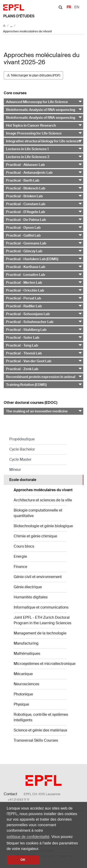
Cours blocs (24, 546)
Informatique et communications (41, 607)
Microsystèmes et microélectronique (45, 664)
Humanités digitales (31, 597)
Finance (20, 567)
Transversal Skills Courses (36, 740)
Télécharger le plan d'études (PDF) (33, 75)
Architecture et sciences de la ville (43, 500)
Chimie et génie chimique (35, 536)
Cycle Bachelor (22, 449)
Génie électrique (28, 587)
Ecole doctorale (23, 480)
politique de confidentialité (28, 837)
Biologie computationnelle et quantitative (38, 513)
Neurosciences (26, 684)
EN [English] (77, 7)
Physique (21, 704)
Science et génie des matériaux (40, 730)
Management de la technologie (40, 633)
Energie (20, 556)
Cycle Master (20, 459)
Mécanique (23, 674)
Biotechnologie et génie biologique (43, 526)
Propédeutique (22, 439)
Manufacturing (26, 643)
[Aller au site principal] (5, 26)
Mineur (15, 470)
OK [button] (23, 860)
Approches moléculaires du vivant (43, 490)
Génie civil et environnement (38, 577)
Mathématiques (27, 653)
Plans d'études (19, 16)
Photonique (23, 694)
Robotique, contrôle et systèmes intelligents (41, 717)
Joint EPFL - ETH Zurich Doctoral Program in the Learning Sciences (42, 620)
